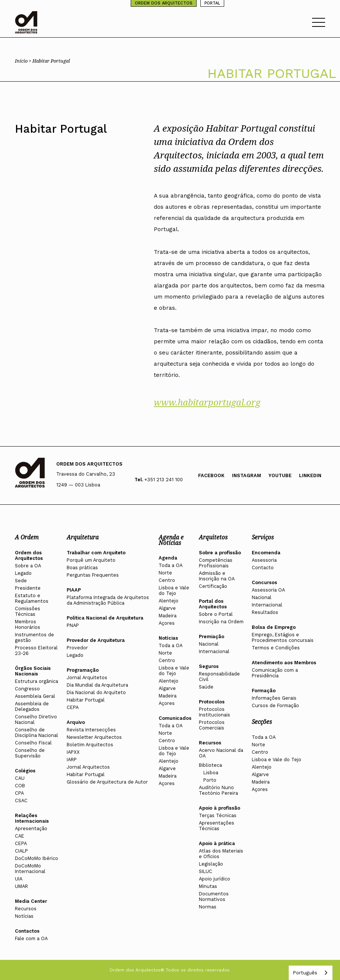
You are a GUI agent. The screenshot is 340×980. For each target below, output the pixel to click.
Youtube (280, 475)
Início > (24, 61)
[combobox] (311, 973)
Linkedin (310, 475)
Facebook (211, 475)
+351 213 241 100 (164, 480)
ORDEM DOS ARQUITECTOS (164, 3)
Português (305, 973)
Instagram (247, 475)
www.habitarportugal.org (207, 402)
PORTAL (212, 3)
